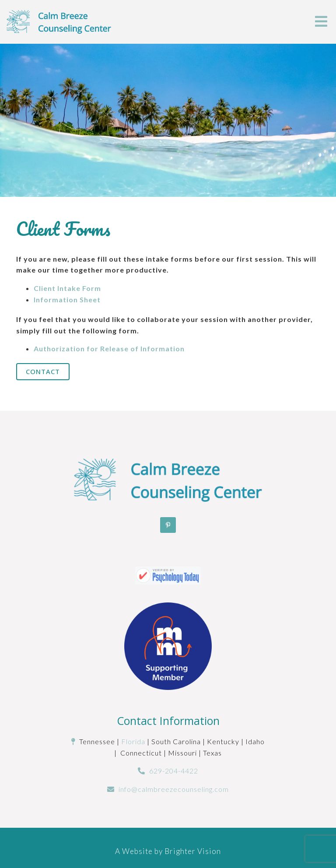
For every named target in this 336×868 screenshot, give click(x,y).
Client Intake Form (67, 288)
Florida (133, 741)
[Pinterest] (168, 525)
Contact (43, 371)
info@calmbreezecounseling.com (174, 789)
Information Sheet (67, 299)
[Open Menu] (321, 22)
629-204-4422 (174, 771)
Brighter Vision (193, 851)
